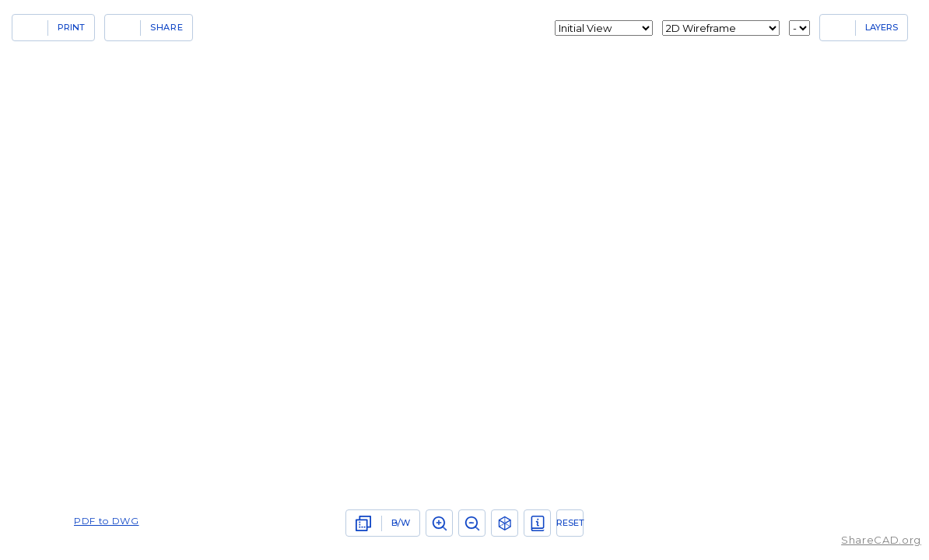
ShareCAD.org (881, 540)
